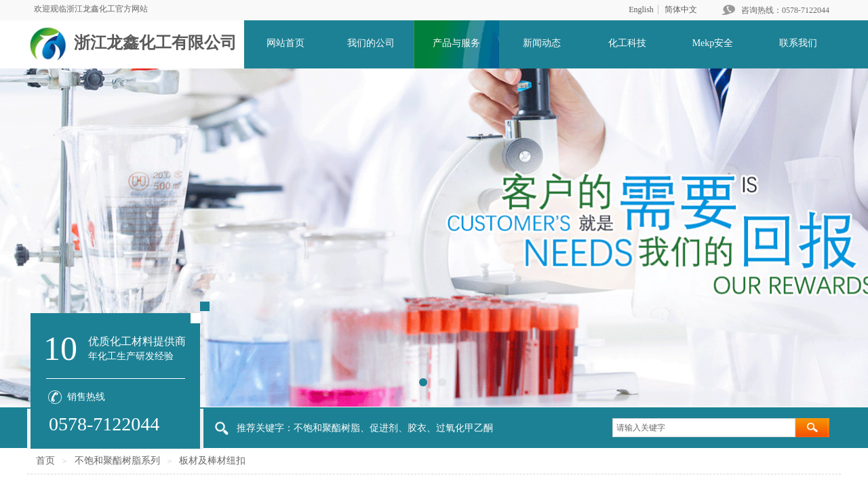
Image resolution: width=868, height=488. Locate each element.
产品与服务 (456, 43)
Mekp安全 (713, 43)
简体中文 (681, 9)
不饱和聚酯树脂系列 (117, 461)
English (641, 9)
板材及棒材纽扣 (212, 461)
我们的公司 (371, 43)
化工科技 (627, 43)
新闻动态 (542, 43)
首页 (45, 461)
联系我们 (798, 43)
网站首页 (285, 43)
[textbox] (704, 428)
